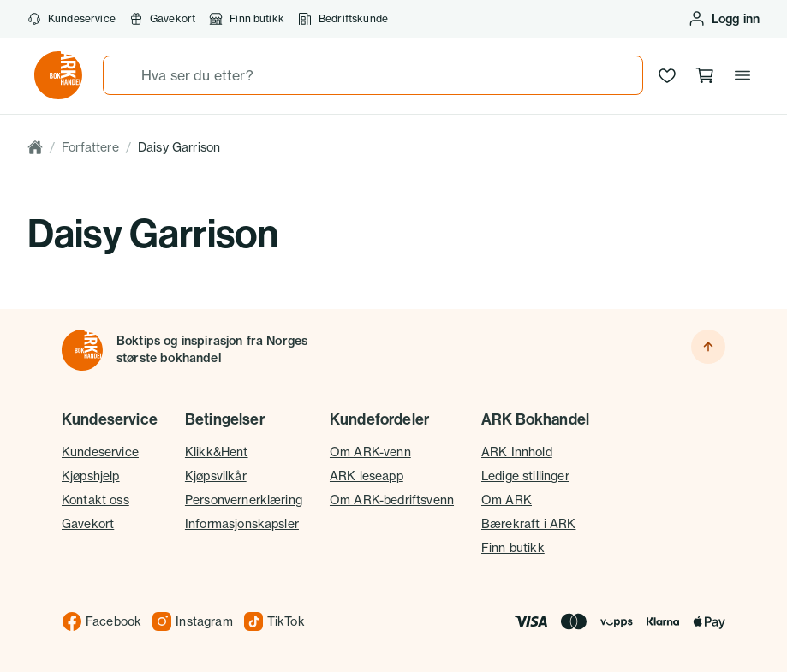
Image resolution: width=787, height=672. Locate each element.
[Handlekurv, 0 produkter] (705, 75)
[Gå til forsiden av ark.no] (58, 75)
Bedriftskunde (343, 19)
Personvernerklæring (244, 500)
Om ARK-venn (370, 452)
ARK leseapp (367, 476)
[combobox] (373, 75)
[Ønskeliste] (667, 75)
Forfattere (90, 147)
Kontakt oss (95, 500)
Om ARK (507, 500)
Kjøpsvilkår (216, 476)
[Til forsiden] (82, 350)
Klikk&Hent (217, 452)
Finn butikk (247, 19)
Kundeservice (72, 19)
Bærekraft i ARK (528, 523)
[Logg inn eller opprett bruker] (724, 19)
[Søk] (122, 75)
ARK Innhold (517, 452)
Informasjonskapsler (242, 523)
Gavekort (162, 19)
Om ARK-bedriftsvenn (392, 500)
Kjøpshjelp (91, 476)
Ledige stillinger (525, 476)
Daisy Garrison (179, 147)
